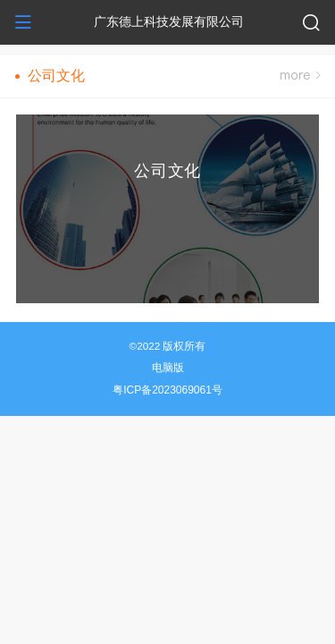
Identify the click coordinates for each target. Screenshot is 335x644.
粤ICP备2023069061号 (167, 390)
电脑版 (168, 368)
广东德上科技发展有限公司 (169, 21)
